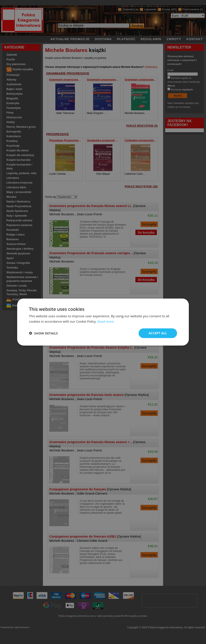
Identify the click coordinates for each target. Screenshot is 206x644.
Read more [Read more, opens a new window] (106, 321)
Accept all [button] (158, 333)
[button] (43, 333)
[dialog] (103, 322)
